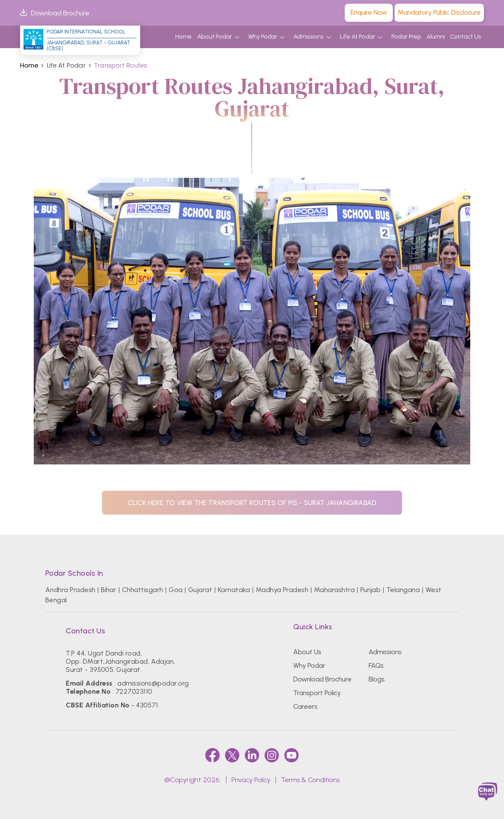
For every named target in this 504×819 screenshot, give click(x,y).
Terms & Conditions (310, 780)
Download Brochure (55, 13)
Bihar (109, 590)
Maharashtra (334, 590)
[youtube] (292, 755)
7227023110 (134, 691)
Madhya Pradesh (282, 590)
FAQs (376, 665)
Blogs (377, 679)
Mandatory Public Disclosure (439, 12)
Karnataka (234, 590)
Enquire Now (369, 12)
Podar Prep (406, 37)
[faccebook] (212, 755)
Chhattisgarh (143, 590)
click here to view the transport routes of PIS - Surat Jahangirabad (252, 503)
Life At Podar (358, 37)
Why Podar (263, 37)
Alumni (436, 37)
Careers (305, 706)
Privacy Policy (251, 780)
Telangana (403, 590)
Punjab (371, 590)
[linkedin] (252, 755)
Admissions (309, 37)
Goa (176, 590)
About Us (307, 652)
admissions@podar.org (153, 683)
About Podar (214, 37)
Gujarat (200, 590)
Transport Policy (317, 693)
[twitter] (232, 755)
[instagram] (272, 755)
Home (183, 37)
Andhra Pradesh (70, 590)
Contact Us (466, 37)
